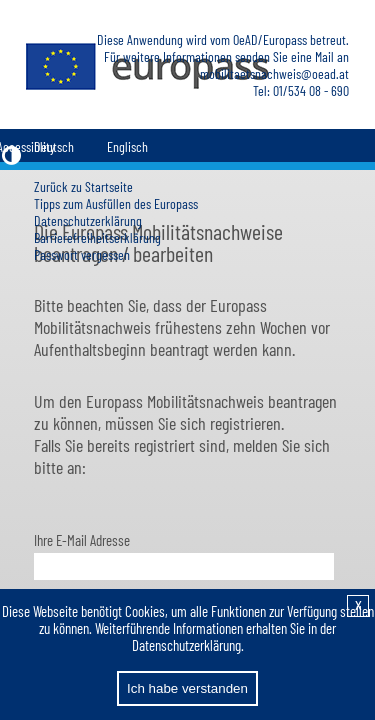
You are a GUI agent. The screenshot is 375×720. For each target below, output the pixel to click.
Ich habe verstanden (187, 688)
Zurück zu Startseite (83, 186)
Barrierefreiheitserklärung (97, 237)
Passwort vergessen (82, 254)
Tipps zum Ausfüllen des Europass (116, 203)
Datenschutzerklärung (88, 220)
